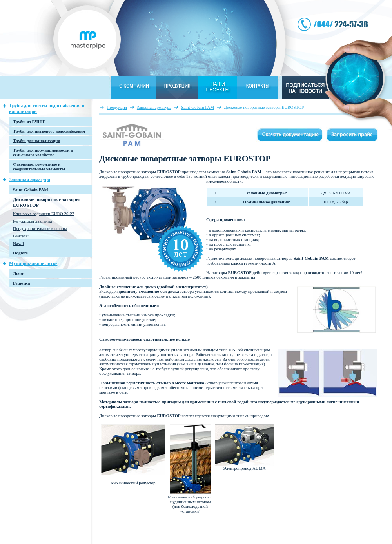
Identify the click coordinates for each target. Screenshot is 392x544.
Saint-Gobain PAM (198, 107)
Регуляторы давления (32, 221)
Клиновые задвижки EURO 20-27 (44, 214)
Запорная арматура (30, 179)
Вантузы (21, 236)
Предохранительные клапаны (40, 228)
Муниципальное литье (33, 263)
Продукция (117, 107)
